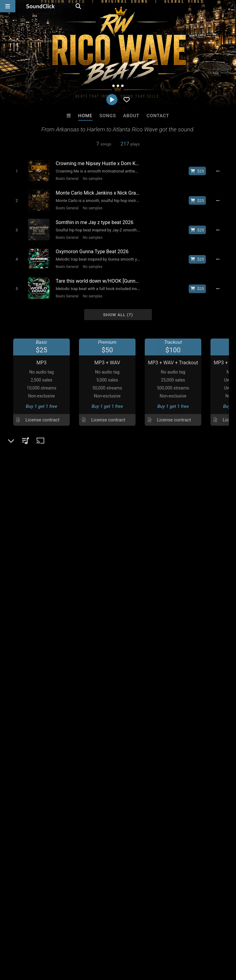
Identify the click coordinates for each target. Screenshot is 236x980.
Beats (24, 597)
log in (54, 726)
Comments (22, 701)
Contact (158, 116)
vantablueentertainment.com (47, 620)
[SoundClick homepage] (41, 6)
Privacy (147, 943)
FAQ (26, 943)
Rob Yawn (194, 837)
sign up (31, 726)
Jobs (84, 943)
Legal (166, 943)
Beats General (65, 178)
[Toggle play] (14, 171)
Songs (108, 116)
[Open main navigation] (8, 6)
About (131, 116)
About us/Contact (55, 943)
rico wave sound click (205, 712)
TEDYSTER (144, 837)
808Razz (93, 837)
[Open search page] (230, 6)
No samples (90, 178)
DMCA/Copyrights (114, 943)
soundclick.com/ (34, 611)
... (10, 575)
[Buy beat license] (200, 171)
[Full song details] (221, 171)
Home (85, 116)
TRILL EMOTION (42, 837)
